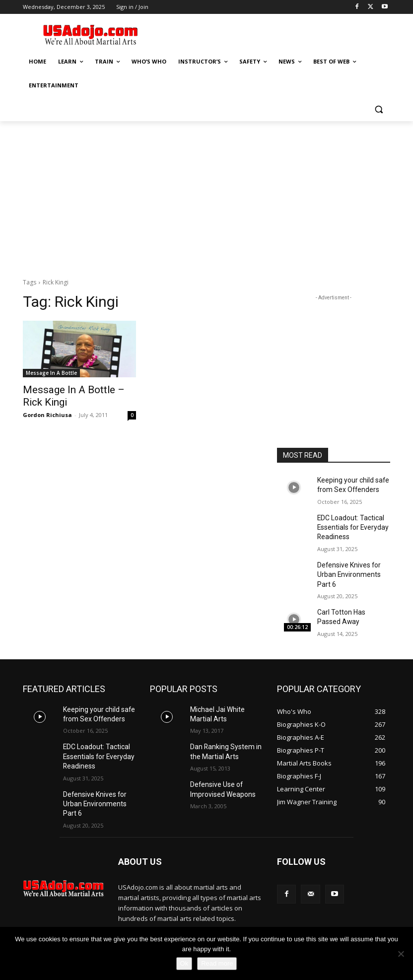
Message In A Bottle (51, 373)
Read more (217, 963)
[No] (401, 954)
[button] (379, 109)
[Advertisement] (274, 33)
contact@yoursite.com (186, 915)
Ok (184, 963)
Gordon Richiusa (47, 412)
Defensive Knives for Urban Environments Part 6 (351, 566)
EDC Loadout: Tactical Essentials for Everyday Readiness (349, 523)
